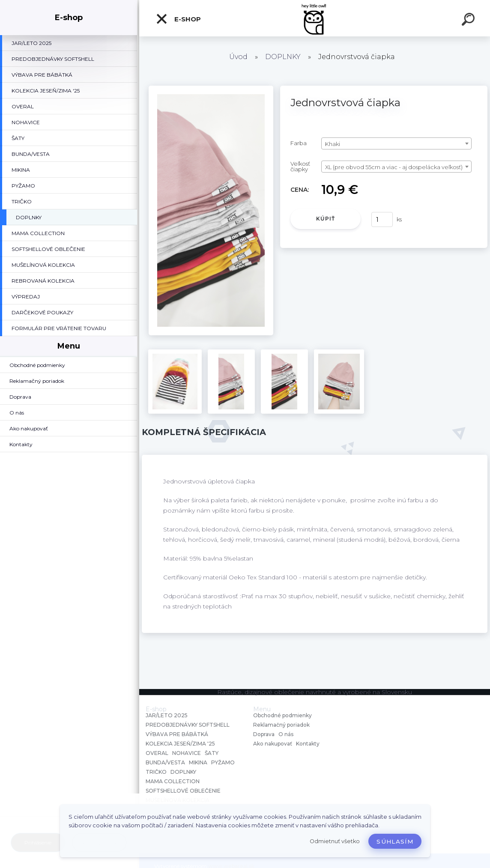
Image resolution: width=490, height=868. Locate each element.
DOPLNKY (283, 57)
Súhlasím (395, 841)
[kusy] (382, 219)
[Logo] (315, 18)
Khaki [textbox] (333, 144)
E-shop (178, 19)
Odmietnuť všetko (335, 841)
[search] (469, 21)
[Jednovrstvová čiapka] (211, 89)
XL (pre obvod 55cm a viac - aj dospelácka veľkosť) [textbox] (394, 167)
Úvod (238, 57)
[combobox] (396, 143)
